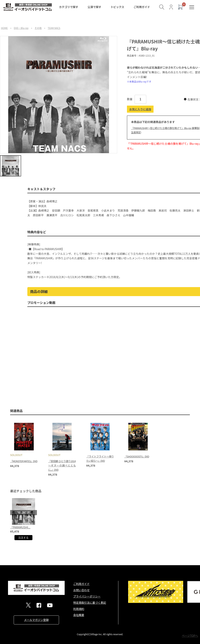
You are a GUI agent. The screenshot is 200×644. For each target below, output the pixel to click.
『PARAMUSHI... (20, 527)
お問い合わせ (81, 590)
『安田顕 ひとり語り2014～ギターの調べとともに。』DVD (62, 465)
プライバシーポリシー (87, 596)
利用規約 (79, 609)
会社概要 (79, 615)
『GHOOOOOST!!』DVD (137, 456)
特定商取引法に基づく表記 (90, 603)
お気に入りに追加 (140, 109)
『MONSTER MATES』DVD (24, 461)
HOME (4, 28)
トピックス (117, 7)
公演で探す (94, 7)
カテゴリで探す (69, 7)
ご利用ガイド (142, 7)
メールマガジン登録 (36, 620)
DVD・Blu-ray (21, 28)
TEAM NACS (54, 28)
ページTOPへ (190, 636)
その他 (38, 28)
